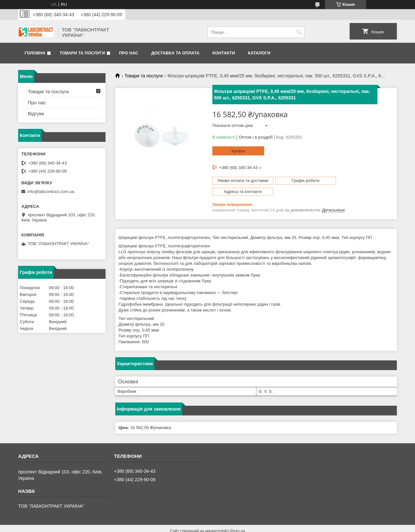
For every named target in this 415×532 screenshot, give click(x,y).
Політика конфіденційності (262, 526)
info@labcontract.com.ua (51, 192)
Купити (238, 151)
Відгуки (36, 113)
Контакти (224, 53)
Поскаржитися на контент (212, 526)
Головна (35, 53)
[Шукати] (299, 32)
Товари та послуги (82, 53)
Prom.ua (238, 520)
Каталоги (259, 53)
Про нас (129, 53)
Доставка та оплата (175, 53)
